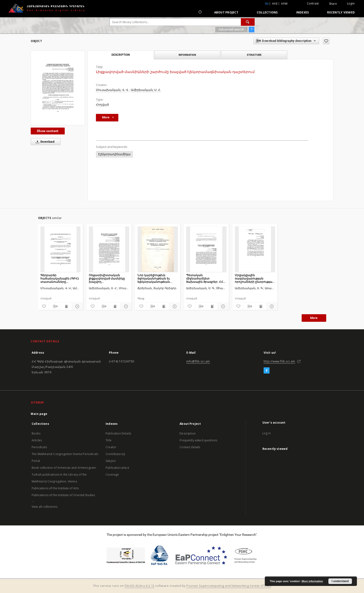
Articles (37, 440)
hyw (284, 4)
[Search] (248, 22)
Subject (111, 461)
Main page (39, 414)
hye (275, 4)
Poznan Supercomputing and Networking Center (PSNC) (229, 586)
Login (351, 3)
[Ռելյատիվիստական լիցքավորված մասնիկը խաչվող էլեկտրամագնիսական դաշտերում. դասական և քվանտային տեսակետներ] (109, 249)
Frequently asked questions (198, 440)
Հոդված (102, 105)
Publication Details (118, 433)
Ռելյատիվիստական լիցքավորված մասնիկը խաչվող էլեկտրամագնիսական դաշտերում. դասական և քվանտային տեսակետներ (108, 278)
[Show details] (77, 306)
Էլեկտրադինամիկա (114, 154)
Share (333, 4)
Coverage (112, 475)
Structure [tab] (254, 55)
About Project (226, 12)
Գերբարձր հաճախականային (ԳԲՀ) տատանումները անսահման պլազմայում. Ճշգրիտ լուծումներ (60, 278)
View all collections (45, 507)
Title (109, 440)
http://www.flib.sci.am (279, 361)
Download (44, 142)
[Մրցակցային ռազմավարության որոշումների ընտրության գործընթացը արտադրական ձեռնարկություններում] (255, 249)
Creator (111, 447)
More (314, 318)
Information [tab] (187, 55)
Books (36, 433)
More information (312, 581)
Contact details (190, 447)
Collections (267, 12)
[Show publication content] (66, 306)
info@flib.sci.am (198, 361)
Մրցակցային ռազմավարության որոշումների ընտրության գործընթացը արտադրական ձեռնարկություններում (255, 278)
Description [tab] (121, 55)
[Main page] (200, 12)
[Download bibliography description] (55, 306)
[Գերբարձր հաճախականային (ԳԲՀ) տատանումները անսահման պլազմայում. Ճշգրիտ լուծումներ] (61, 249)
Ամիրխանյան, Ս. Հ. (146, 90)
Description (188, 433)
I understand (340, 581)
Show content (48, 131)
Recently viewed (341, 12)
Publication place (117, 468)
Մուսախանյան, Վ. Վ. (112, 90)
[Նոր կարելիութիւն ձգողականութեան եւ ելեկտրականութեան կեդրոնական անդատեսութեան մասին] (158, 249)
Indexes (303, 12)
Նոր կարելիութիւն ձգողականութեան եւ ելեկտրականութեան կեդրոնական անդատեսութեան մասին (157, 278)
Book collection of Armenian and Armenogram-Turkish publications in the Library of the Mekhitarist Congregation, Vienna (64, 475)
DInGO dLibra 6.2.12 (140, 586)
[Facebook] (267, 371)
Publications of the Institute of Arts (55, 488)
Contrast (313, 3)
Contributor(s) (115, 454)
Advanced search (231, 29)
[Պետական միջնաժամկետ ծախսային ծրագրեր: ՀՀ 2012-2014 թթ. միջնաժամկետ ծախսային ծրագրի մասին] (206, 249)
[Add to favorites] (326, 41)
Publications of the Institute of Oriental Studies (63, 495)
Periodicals (39, 447)
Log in (267, 433)
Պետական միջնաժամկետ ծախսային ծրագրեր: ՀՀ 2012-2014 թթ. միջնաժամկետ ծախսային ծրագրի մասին (205, 278)
